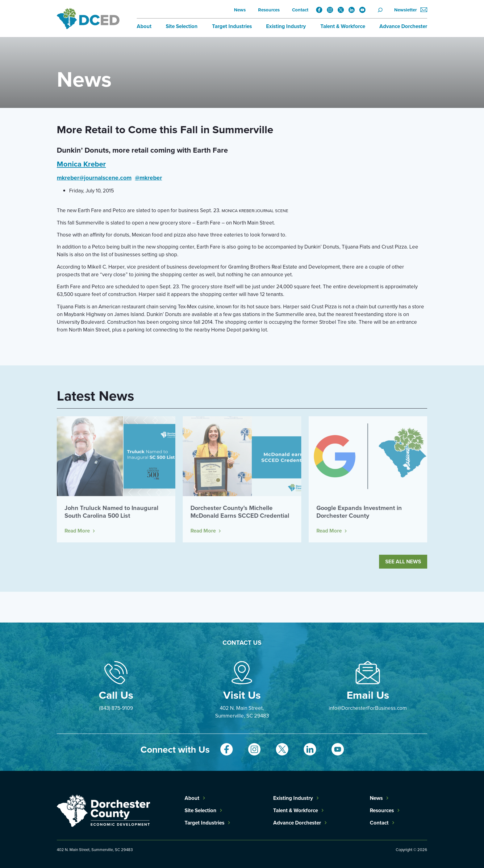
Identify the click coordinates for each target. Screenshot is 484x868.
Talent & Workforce (343, 26)
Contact (300, 10)
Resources (269, 10)
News (240, 10)
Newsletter (411, 10)
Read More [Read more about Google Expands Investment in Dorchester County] (329, 531)
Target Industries (232, 26)
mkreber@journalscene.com (94, 178)
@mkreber (148, 178)
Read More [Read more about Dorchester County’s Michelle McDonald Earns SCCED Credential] (203, 531)
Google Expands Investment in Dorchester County (359, 512)
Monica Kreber (81, 164)
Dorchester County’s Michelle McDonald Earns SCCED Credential (240, 512)
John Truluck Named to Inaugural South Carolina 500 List (111, 512)
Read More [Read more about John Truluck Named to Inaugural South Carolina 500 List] (77, 531)
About (144, 26)
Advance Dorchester (403, 26)
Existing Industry (286, 26)
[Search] (382, 10)
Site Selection (182, 26)
